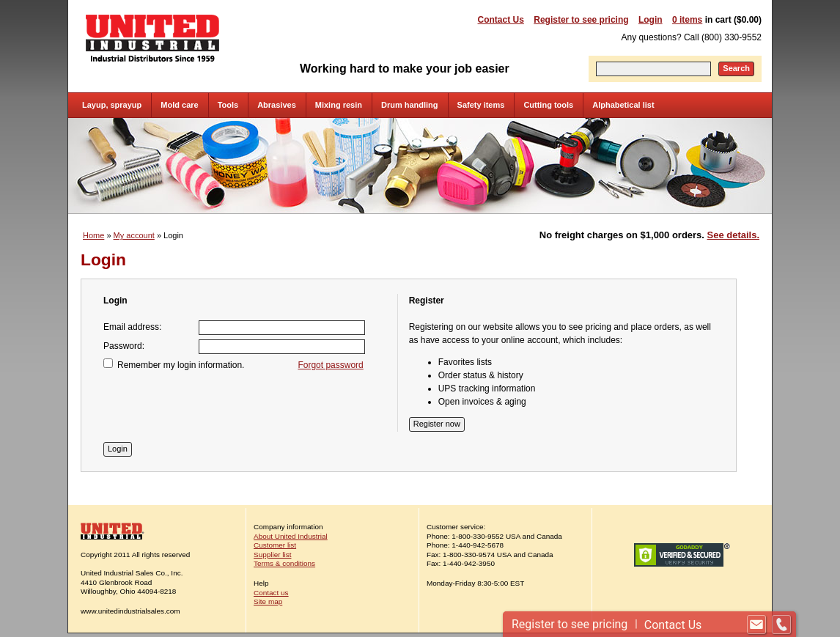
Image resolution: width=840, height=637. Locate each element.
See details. (733, 235)
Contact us (271, 593)
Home (93, 235)
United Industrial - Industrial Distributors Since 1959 (152, 38)
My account (134, 235)
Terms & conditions (284, 563)
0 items (687, 20)
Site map (268, 601)
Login (651, 20)
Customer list (275, 545)
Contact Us (501, 20)
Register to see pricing (581, 20)
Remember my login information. (181, 365)
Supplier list (272, 555)
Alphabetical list (623, 105)
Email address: (132, 327)
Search (736, 68)
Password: (124, 346)
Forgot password (330, 365)
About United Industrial (291, 536)
